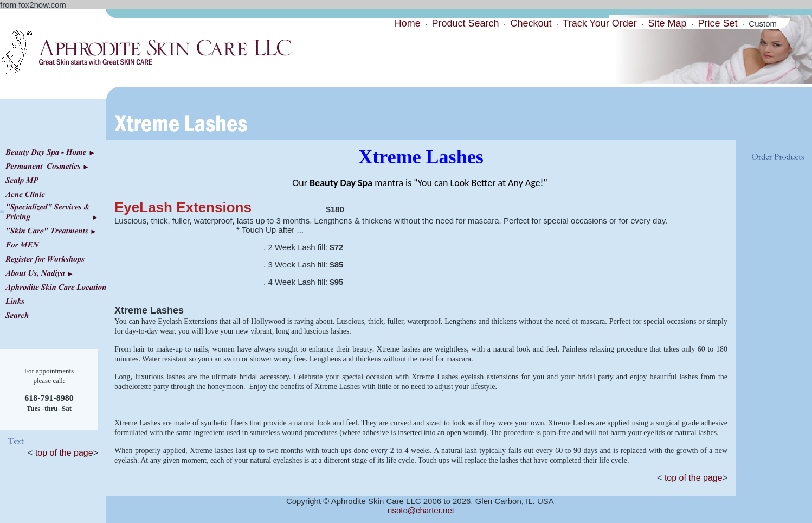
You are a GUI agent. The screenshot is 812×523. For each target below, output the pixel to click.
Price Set (717, 23)
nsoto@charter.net (421, 510)
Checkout (531, 23)
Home (408, 23)
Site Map (668, 23)
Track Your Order (600, 23)
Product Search (466, 23)
